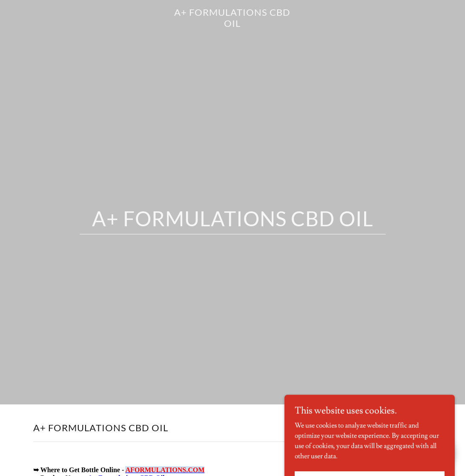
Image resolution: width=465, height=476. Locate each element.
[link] (232, 25)
